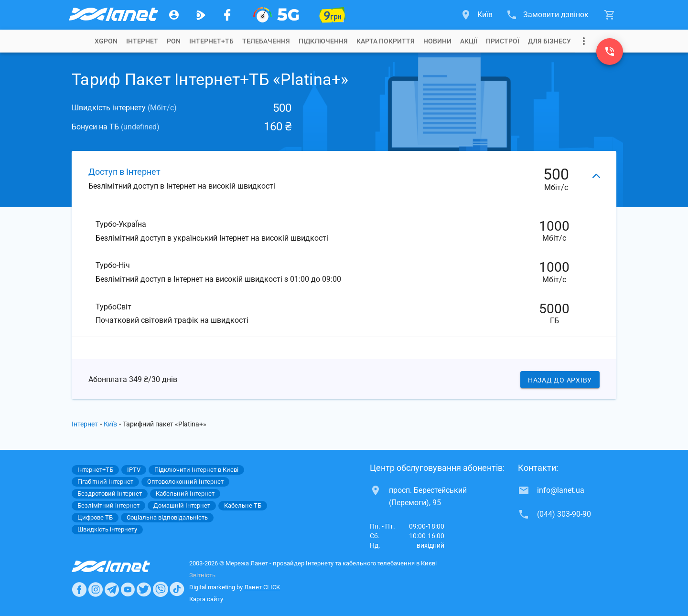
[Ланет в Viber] (161, 589)
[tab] (106, 41)
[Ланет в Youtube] (128, 589)
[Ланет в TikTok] (177, 589)
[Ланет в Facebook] (79, 589)
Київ (110, 424)
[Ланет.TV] (201, 15)
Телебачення (266, 41)
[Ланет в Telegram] (112, 589)
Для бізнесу (549, 41)
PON (174, 41)
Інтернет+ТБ (211, 41)
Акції (469, 41)
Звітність (202, 575)
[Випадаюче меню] (584, 41)
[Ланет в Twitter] (144, 589)
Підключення (323, 41)
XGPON (106, 41)
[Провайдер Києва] (113, 15)
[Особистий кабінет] (174, 15)
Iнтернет (142, 41)
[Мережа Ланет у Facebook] (227, 15)
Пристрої (503, 41)
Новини (437, 41)
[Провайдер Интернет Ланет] (122, 566)
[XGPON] (276, 15)
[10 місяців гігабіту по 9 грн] (333, 15)
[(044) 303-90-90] (610, 52)
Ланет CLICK (262, 587)
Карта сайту (206, 599)
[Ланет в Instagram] (96, 589)
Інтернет (85, 424)
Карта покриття (386, 41)
